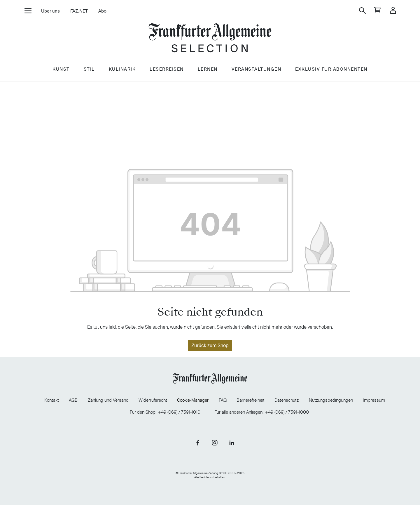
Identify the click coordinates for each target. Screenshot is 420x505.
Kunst (61, 69)
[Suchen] (362, 11)
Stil (89, 69)
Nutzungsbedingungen (331, 400)
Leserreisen (167, 69)
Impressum (374, 400)
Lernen (208, 69)
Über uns (50, 11)
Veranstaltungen (257, 69)
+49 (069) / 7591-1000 (287, 412)
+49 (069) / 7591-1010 (179, 412)
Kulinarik (122, 69)
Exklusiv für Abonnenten (331, 69)
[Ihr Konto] (393, 11)
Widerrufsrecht (153, 400)
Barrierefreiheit (251, 400)
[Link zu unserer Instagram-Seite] (215, 443)
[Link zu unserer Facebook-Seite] (198, 443)
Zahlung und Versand (108, 400)
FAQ (223, 400)
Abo (102, 11)
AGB (73, 400)
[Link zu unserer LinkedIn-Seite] (232, 443)
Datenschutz (287, 400)
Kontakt (52, 400)
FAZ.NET (79, 11)
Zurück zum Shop (210, 345)
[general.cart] (378, 11)
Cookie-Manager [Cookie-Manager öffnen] (193, 400)
